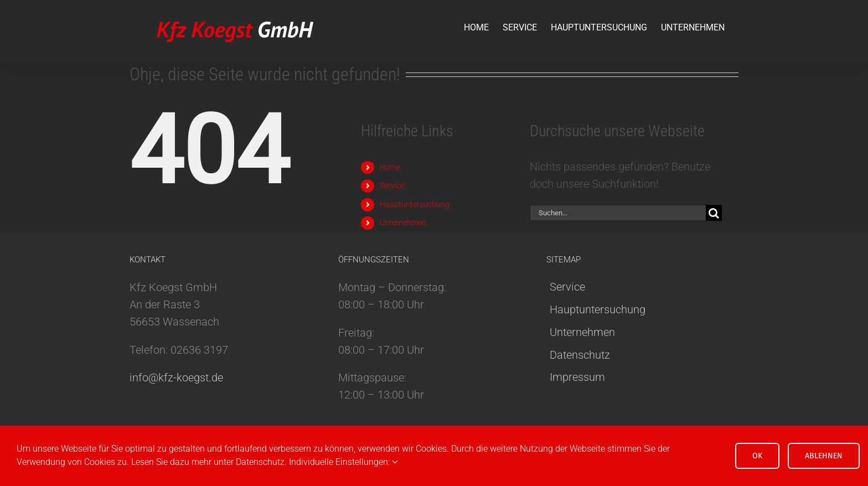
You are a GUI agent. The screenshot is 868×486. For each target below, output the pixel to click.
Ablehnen (824, 456)
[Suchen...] (618, 213)
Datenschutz (580, 355)
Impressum (577, 377)
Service (392, 185)
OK (757, 456)
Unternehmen (403, 223)
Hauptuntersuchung (415, 204)
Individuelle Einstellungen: (343, 462)
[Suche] (714, 213)
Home (390, 167)
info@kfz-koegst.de (176, 378)
